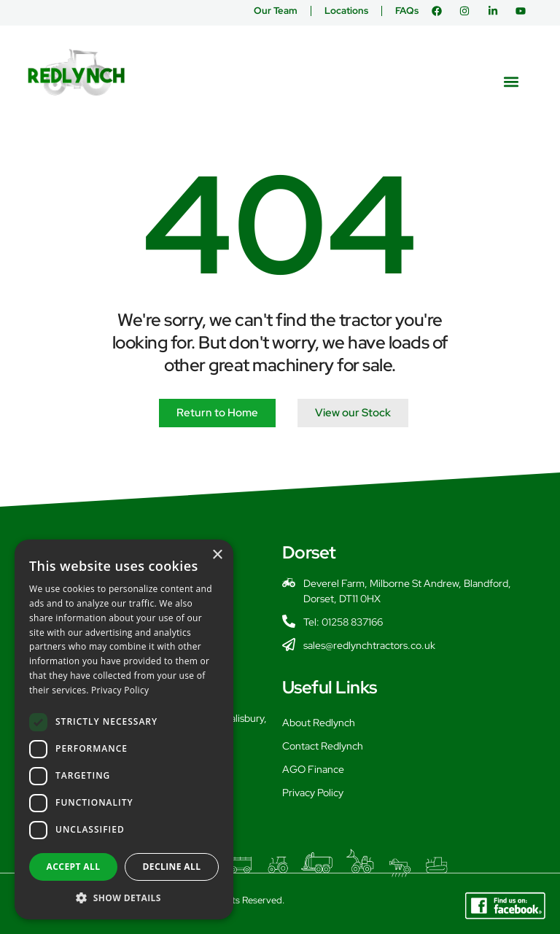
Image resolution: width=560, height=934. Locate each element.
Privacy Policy (313, 793)
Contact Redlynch (323, 746)
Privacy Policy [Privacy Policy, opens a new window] (120, 690)
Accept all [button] (74, 867)
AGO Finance (313, 769)
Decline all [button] (172, 867)
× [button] (217, 555)
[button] (512, 81)
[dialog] (124, 729)
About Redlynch (319, 723)
